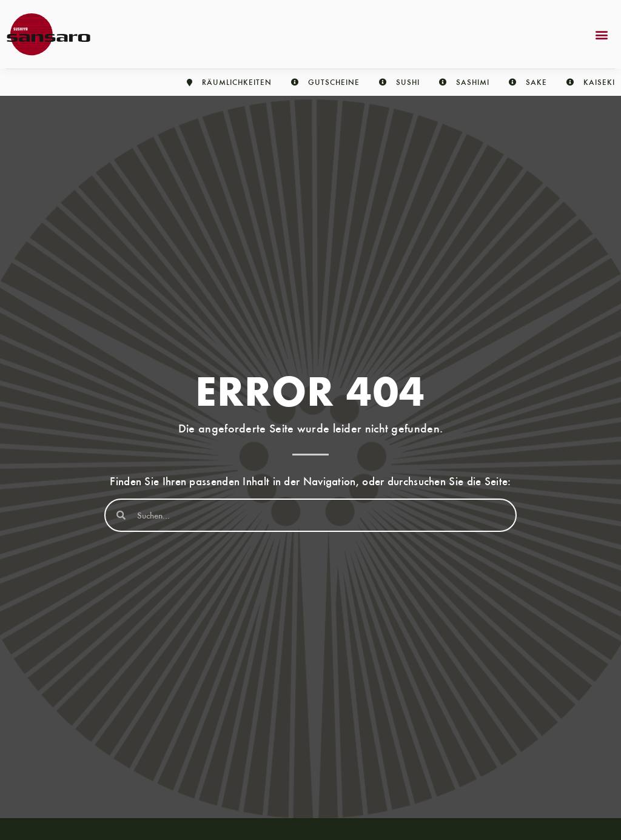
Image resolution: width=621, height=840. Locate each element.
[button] (602, 34)
